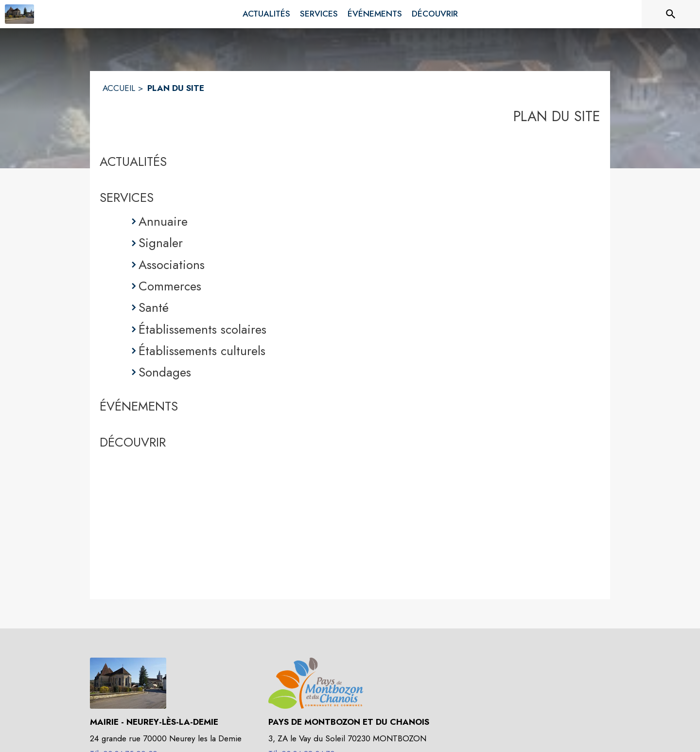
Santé (154, 307)
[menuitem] (266, 14)
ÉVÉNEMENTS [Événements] (139, 406)
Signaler (161, 243)
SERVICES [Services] (127, 197)
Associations (172, 265)
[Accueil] (19, 14)
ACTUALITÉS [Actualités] (133, 161)
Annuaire (163, 221)
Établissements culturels (202, 351)
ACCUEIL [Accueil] (119, 88)
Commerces (170, 286)
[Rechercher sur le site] (671, 14)
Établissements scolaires (202, 329)
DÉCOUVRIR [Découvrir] (133, 442)
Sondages (165, 372)
